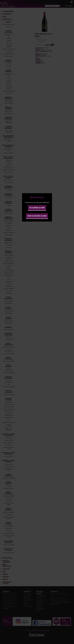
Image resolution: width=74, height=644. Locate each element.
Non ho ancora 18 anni (37, 216)
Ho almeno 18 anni (37, 208)
